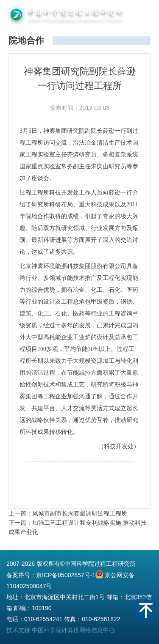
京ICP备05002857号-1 (66, 575)
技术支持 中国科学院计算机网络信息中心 (61, 630)
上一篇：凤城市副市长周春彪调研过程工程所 (68, 513)
